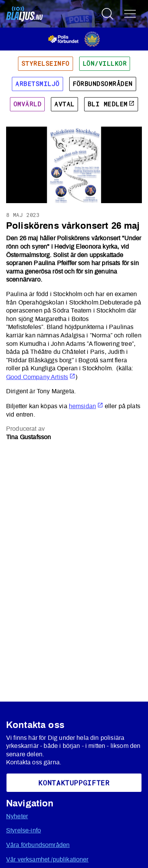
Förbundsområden (103, 84)
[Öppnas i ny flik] (74, 39)
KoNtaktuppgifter (74, 783)
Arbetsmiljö (37, 84)
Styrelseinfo (46, 64)
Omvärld (27, 104)
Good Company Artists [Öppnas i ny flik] (41, 377)
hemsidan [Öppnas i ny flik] (86, 406)
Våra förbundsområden (38, 845)
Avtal (64, 104)
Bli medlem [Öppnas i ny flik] (111, 104)
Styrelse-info (24, 831)
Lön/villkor (105, 64)
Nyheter (17, 816)
